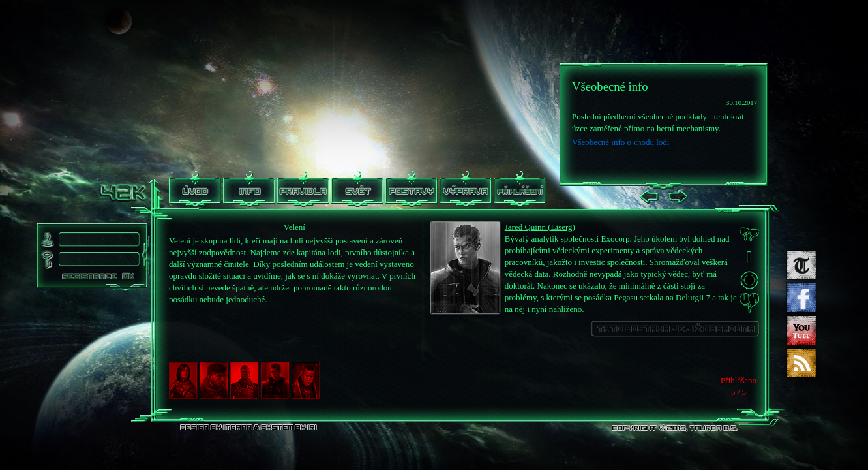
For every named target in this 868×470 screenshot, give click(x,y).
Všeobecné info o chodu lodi (621, 142)
